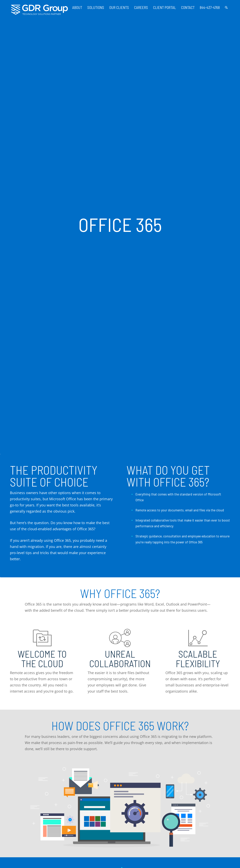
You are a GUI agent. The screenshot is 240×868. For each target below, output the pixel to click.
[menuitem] (77, 6)
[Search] (226, 6)
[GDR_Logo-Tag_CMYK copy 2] (39, 10)
